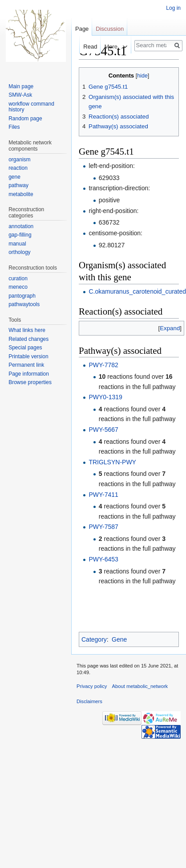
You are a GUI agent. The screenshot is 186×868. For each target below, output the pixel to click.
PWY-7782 (103, 365)
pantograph (22, 296)
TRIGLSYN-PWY (112, 462)
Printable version (28, 356)
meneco (18, 287)
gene (14, 177)
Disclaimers (89, 701)
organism (19, 160)
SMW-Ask (20, 95)
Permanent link (26, 365)
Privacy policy (92, 686)
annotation (21, 226)
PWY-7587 (103, 527)
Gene (119, 639)
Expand (170, 328)
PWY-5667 (103, 430)
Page (82, 29)
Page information (29, 374)
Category (94, 639)
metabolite (21, 194)
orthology (19, 252)
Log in (173, 8)
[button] (170, 328)
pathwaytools (24, 304)
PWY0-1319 (105, 397)
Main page (21, 86)
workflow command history (31, 107)
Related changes (28, 339)
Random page (25, 119)
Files (14, 127)
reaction (18, 168)
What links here (27, 330)
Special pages (25, 348)
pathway (18, 185)
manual (17, 244)
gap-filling (20, 235)
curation (18, 278)
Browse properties (30, 382)
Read (80, 47)
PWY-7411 (103, 495)
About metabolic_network (140, 686)
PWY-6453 (103, 559)
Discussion (110, 29)
